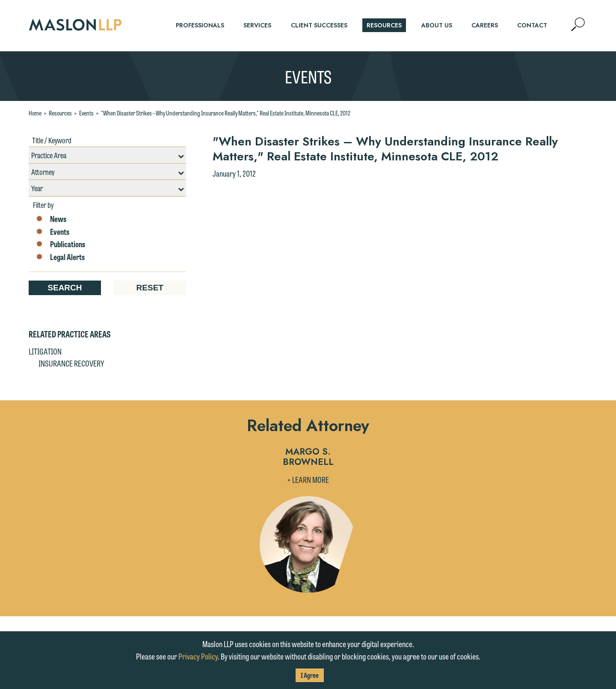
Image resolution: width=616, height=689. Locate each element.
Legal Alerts (60, 257)
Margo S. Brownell (308, 457)
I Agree (310, 675)
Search (65, 288)
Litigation (45, 351)
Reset (150, 288)
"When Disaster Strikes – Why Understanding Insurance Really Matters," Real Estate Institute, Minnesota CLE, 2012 (226, 113)
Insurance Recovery (71, 363)
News (51, 219)
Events (86, 113)
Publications (60, 244)
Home (35, 113)
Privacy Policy (198, 656)
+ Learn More (308, 479)
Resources (60, 113)
